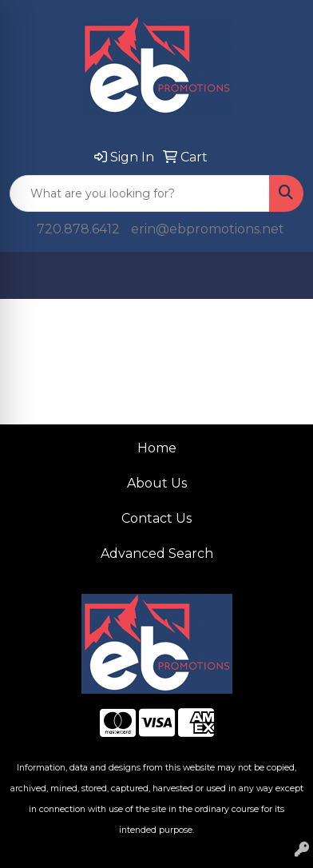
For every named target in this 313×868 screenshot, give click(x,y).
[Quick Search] (140, 193)
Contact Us (156, 518)
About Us (157, 483)
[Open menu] (281, 276)
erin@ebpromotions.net (208, 229)
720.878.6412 (78, 229)
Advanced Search (157, 553)
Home (157, 448)
